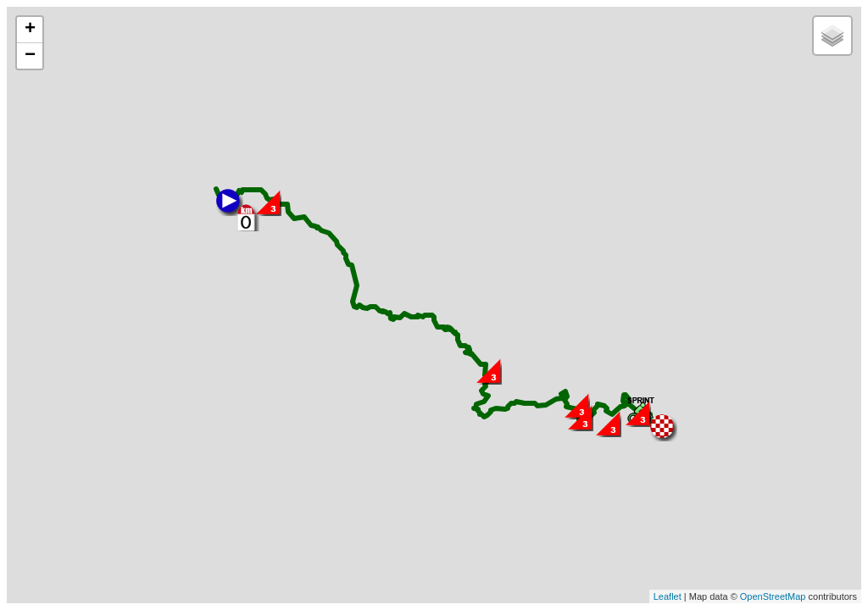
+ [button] (30, 30)
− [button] (30, 56)
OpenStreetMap (773, 596)
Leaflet (668, 596)
